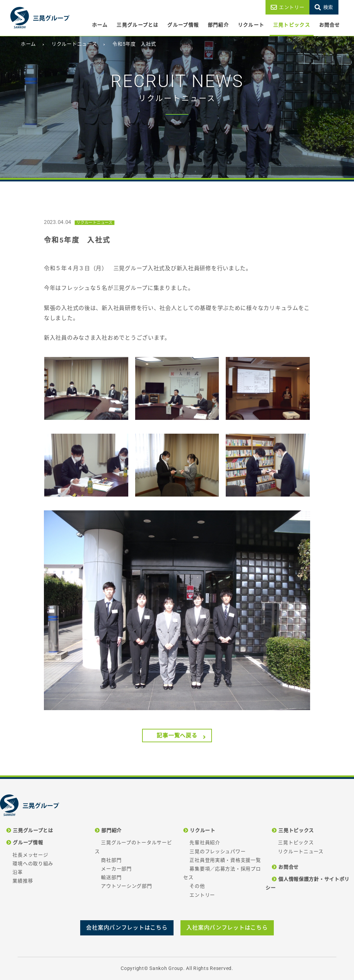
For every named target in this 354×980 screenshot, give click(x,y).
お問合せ (330, 25)
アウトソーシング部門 (126, 886)
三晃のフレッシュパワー (217, 851)
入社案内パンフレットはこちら (227, 928)
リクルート (251, 25)
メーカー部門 (116, 869)
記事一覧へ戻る (177, 736)
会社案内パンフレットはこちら (127, 928)
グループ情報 (183, 25)
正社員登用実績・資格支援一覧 (225, 860)
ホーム (100, 25)
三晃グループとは (137, 25)
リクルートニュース (301, 851)
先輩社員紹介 (205, 842)
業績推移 (23, 881)
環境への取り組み (33, 864)
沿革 (17, 872)
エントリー (292, 7)
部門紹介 (218, 25)
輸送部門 (111, 877)
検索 (328, 7)
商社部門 (111, 860)
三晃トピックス (292, 25)
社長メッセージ (30, 855)
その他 (197, 886)
